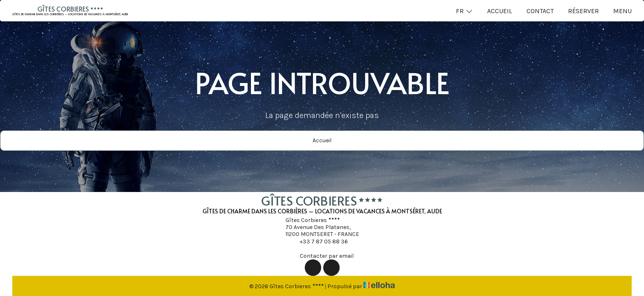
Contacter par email (322, 256)
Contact (540, 11)
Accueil (500, 11)
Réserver (583, 11)
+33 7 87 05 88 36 (319, 241)
